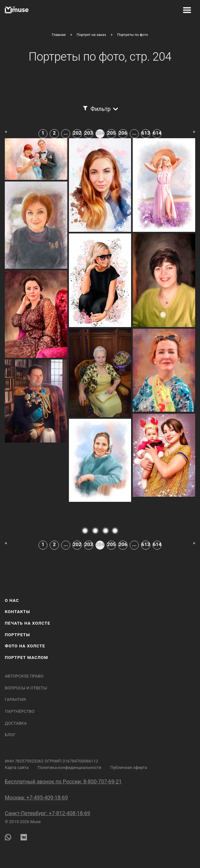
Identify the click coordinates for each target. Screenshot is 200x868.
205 (111, 133)
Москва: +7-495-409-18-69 (36, 798)
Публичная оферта (129, 767)
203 (88, 133)
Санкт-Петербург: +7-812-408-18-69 (47, 813)
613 (146, 133)
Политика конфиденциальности (69, 767)
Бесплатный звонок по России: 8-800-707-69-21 (63, 782)
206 (123, 133)
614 (157, 133)
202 (77, 133)
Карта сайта (17, 767)
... (66, 133)
